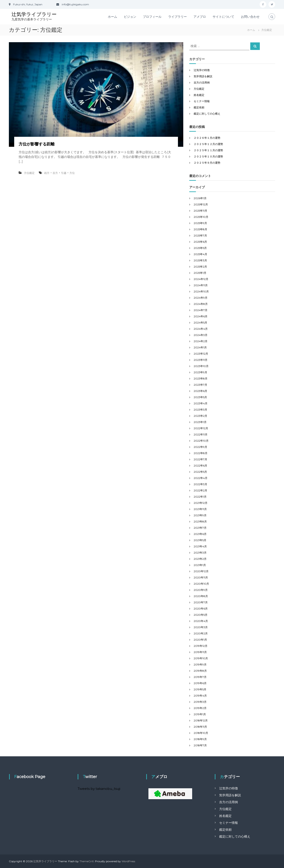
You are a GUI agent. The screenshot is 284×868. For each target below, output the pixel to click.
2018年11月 (200, 727)
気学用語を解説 (203, 76)
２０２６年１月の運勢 (207, 138)
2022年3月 (200, 484)
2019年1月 (200, 714)
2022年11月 (201, 434)
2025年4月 (200, 254)
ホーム (112, 17)
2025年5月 (200, 248)
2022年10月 (201, 441)
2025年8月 (200, 229)
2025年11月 (200, 211)
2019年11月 (200, 652)
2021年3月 (200, 553)
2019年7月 (200, 677)
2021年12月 (201, 503)
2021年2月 (200, 559)
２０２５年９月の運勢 (207, 163)
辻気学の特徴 (202, 70)
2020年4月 (201, 621)
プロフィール (152, 17)
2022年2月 (200, 490)
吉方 (55, 173)
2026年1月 (200, 198)
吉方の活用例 (202, 82)
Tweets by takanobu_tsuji (99, 789)
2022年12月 (201, 428)
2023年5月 (200, 397)
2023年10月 (201, 366)
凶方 (47, 173)
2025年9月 (200, 223)
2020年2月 (201, 633)
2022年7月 (200, 459)
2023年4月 (201, 403)
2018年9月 (200, 739)
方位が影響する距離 (37, 144)
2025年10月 (201, 217)
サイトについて (223, 17)
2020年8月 (201, 596)
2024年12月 (201, 279)
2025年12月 (201, 204)
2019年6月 (200, 683)
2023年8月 (201, 378)
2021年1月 (200, 565)
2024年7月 (201, 310)
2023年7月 (200, 385)
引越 (64, 173)
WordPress (128, 861)
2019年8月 (200, 671)
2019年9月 (200, 664)
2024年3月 (201, 335)
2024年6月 (201, 316)
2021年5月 (200, 540)
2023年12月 (201, 354)
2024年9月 (201, 298)
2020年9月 (201, 590)
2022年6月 (200, 466)
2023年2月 (200, 416)
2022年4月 (201, 478)
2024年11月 (201, 285)
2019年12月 (201, 646)
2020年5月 (201, 615)
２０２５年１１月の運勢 (208, 150)
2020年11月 (201, 577)
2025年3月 (200, 260)
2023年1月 (200, 422)
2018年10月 (201, 733)
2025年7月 (200, 235)
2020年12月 (201, 571)
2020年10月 (201, 584)
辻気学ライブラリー (34, 14)
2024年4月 (201, 329)
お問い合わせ (250, 17)
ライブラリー (177, 17)
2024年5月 (200, 323)
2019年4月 (200, 696)
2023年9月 (200, 372)
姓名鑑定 (199, 95)
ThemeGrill (87, 861)
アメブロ (200, 17)
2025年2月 (200, 267)
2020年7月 (201, 602)
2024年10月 (201, 291)
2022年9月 (200, 447)
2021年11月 (200, 509)
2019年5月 (200, 689)
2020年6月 (201, 609)
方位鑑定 (29, 173)
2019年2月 (200, 708)
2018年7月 (200, 745)
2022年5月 (200, 472)
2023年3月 (200, 410)
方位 (72, 173)
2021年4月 (200, 546)
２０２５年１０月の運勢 (208, 156)
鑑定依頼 (199, 107)
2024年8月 (201, 304)
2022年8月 (201, 453)
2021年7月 (200, 528)
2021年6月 (200, 534)
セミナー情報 (202, 101)
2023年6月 (200, 391)
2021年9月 (200, 515)
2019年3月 (200, 702)
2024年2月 (201, 341)
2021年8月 (200, 521)
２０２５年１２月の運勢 (208, 144)
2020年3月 (201, 627)
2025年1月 (200, 273)
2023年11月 (201, 360)
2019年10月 (201, 658)
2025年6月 (200, 242)
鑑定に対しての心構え (207, 114)
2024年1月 (200, 347)
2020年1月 (200, 640)
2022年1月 (200, 497)
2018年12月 (201, 720)
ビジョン (130, 17)
